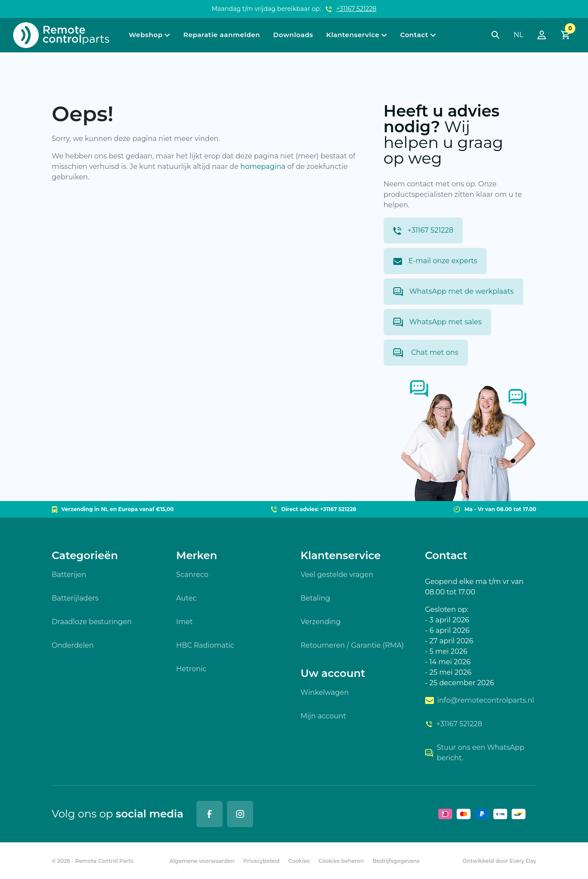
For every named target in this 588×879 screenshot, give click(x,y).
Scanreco (193, 575)
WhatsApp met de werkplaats (454, 292)
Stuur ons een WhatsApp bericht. (475, 753)
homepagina (263, 167)
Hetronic (192, 669)
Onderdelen (73, 645)
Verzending (321, 622)
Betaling (316, 598)
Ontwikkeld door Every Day (500, 861)
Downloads (293, 35)
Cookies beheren (341, 861)
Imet (185, 622)
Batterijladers (75, 598)
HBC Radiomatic (205, 645)
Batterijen (69, 575)
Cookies (299, 861)
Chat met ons (426, 353)
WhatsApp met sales (438, 322)
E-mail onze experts (435, 261)
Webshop (146, 35)
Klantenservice (353, 35)
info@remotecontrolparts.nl (480, 700)
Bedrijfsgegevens (396, 861)
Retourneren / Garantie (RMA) (352, 645)
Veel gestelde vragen (337, 575)
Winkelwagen (325, 692)
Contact (414, 35)
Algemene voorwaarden (202, 861)
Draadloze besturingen (92, 622)
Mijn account (323, 716)
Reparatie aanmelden (222, 35)
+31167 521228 (357, 9)
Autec (187, 598)
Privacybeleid (261, 861)
